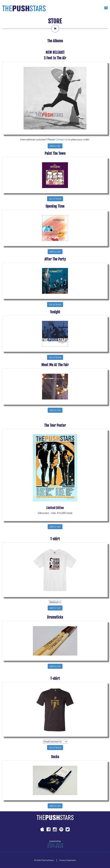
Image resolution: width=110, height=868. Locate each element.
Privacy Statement (68, 860)
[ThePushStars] (24, 8)
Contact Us (61, 139)
